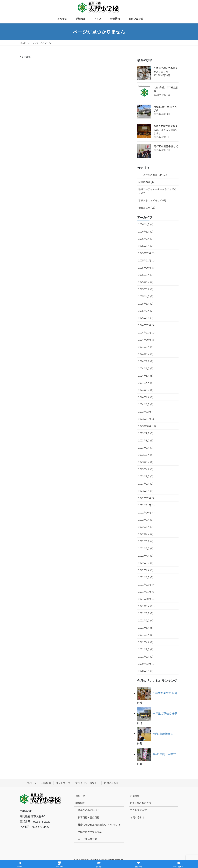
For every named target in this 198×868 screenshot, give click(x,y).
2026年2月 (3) (146, 239)
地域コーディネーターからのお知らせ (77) (157, 191)
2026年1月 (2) (146, 246)
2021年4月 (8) (146, 642)
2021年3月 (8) (146, 649)
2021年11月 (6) (146, 592)
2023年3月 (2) (146, 476)
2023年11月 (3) (146, 419)
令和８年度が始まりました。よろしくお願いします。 (166, 130)
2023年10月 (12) (147, 426)
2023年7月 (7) (146, 448)
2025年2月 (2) (146, 311)
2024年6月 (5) (146, 368)
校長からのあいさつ (88, 810)
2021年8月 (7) (146, 613)
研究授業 (46, 783)
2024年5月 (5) (146, 376)
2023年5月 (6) (146, 462)
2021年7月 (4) (146, 620)
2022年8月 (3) (146, 527)
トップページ (29, 783)
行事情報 (135, 796)
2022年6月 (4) (146, 541)
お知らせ (80, 796)
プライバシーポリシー (87, 783)
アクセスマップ (138, 810)
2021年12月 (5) (146, 584)
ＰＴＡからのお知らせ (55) (153, 175)
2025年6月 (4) (146, 282)
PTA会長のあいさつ (141, 803)
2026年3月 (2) (146, 232)
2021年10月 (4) (146, 599)
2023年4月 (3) (146, 469)
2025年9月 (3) (146, 275)
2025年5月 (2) (146, 289)
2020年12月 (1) (146, 664)
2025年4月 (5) (146, 296)
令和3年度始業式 (163, 734)
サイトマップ (63, 783)
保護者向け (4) (146, 182)
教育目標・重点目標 (88, 817)
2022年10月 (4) (146, 512)
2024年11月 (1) (146, 332)
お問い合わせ (111, 783)
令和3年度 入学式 (164, 754)
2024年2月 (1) (146, 397)
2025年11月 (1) (146, 260)
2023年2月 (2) (146, 484)
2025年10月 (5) (146, 268)
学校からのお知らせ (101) (152, 200)
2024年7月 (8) (146, 361)
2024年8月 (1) (146, 354)
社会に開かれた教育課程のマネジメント (99, 825)
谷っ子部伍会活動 (87, 839)
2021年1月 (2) (146, 657)
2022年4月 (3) (146, 556)
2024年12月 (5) (146, 325)
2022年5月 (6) (146, 548)
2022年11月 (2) (146, 505)
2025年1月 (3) (146, 318)
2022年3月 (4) (146, 563)
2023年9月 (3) (146, 433)
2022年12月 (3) (146, 498)
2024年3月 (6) (146, 390)
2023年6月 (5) (146, 455)
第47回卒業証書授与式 (166, 146)
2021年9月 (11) (146, 606)
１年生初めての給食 (165, 693)
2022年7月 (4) (146, 534)
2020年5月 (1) (146, 671)
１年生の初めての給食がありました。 (166, 70)
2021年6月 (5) (146, 628)
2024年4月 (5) (146, 383)
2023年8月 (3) (146, 440)
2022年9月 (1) (146, 520)
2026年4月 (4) (146, 224)
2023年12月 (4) (146, 412)
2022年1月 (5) (146, 577)
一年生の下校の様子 (165, 713)
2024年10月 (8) (146, 340)
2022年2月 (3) (146, 570)
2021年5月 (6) (146, 635)
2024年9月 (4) (146, 347)
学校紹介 (80, 803)
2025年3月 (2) (146, 304)
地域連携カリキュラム (90, 832)
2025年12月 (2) (146, 253)
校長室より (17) (147, 208)
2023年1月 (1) (146, 491)
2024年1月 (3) (146, 404)
